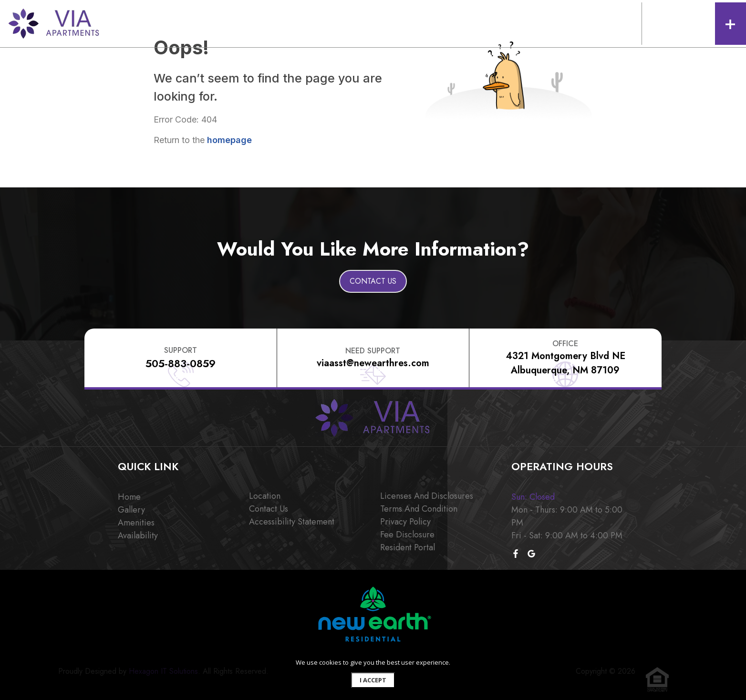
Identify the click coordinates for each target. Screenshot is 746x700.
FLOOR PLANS (162, 23)
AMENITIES (240, 23)
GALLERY (203, 23)
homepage (229, 140)
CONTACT (398, 23)
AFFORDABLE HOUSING (300, 23)
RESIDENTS (437, 23)
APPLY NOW (479, 23)
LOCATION (359, 23)
